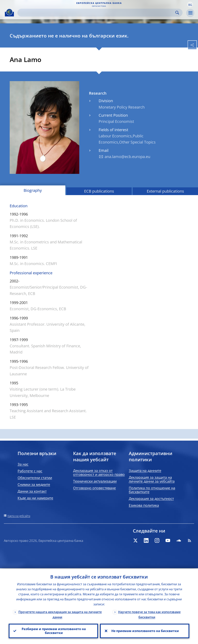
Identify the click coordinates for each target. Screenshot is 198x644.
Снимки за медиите (34, 484)
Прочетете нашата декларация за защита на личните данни (60, 614)
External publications (165, 191)
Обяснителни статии (35, 478)
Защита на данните (145, 471)
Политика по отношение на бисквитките (152, 490)
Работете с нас (30, 471)
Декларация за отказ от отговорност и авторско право (99, 472)
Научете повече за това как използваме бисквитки (149, 614)
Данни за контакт (32, 491)
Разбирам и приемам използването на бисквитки (53, 631)
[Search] (97, 13)
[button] (190, 4)
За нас (23, 464)
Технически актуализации (95, 481)
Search (177, 13)
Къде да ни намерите (35, 498)
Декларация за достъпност (151, 499)
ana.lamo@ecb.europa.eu (127, 157)
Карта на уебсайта (19, 516)
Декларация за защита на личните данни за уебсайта (152, 479)
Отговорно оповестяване (94, 488)
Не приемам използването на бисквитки (145, 631)
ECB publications (99, 191)
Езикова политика (144, 505)
